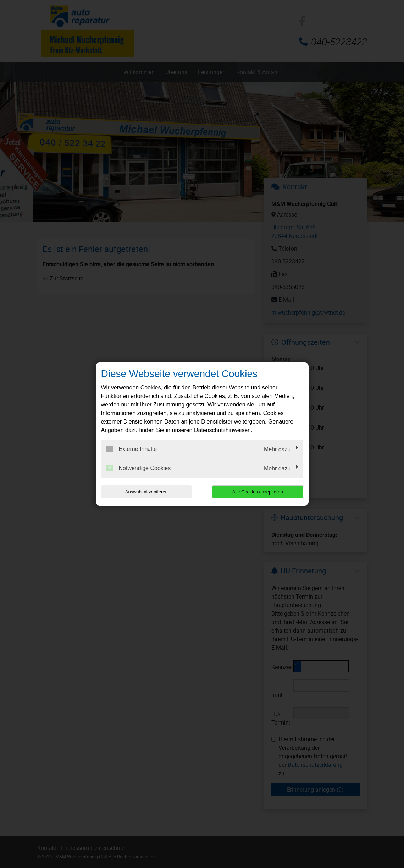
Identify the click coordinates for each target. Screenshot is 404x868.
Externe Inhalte (132, 449)
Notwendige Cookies (139, 468)
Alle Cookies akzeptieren (258, 492)
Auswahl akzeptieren (146, 492)
